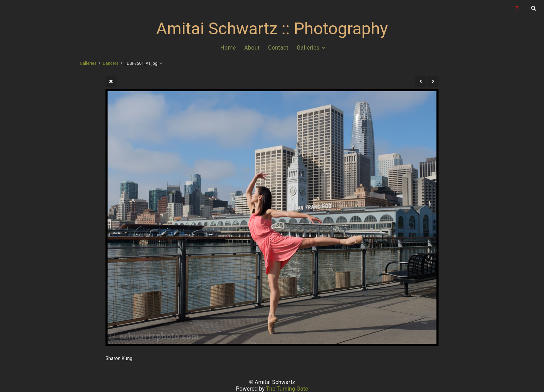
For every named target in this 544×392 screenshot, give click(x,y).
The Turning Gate (287, 389)
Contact (278, 48)
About (252, 48)
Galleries (308, 48)
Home (228, 48)
